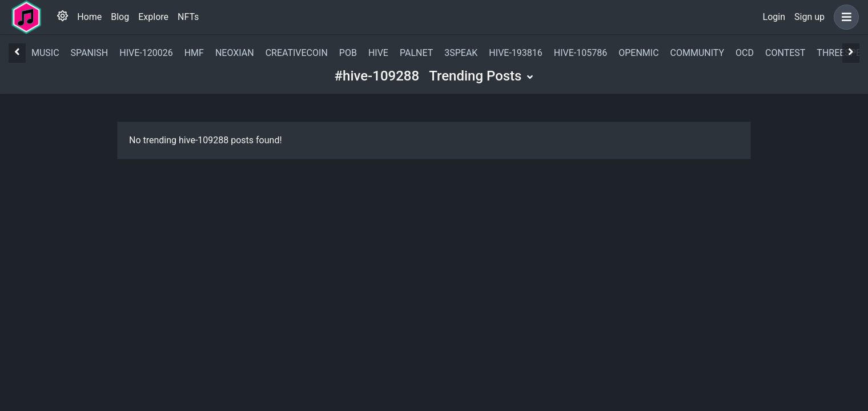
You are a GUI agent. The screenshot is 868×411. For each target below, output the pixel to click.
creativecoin (297, 53)
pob (348, 53)
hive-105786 (580, 53)
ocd (745, 53)
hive (378, 53)
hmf (194, 53)
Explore (153, 17)
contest (785, 53)
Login (774, 17)
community (698, 53)
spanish (90, 53)
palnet (416, 53)
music (45, 53)
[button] (844, 17)
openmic (638, 53)
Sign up (809, 17)
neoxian (235, 53)
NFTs (188, 17)
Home (89, 17)
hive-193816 (515, 53)
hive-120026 (146, 53)
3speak (461, 53)
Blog (120, 17)
